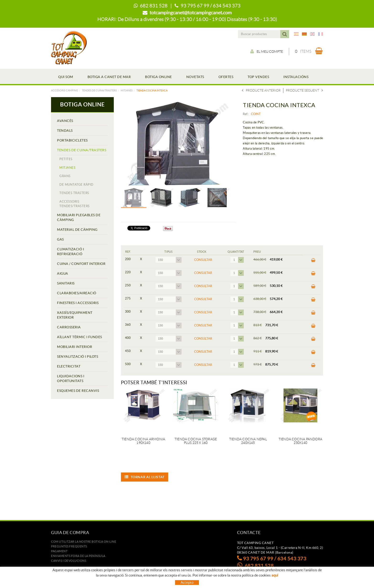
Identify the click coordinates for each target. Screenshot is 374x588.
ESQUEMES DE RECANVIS (78, 391)
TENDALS (65, 131)
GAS (60, 239)
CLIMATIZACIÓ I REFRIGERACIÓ (70, 252)
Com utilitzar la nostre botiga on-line (84, 542)
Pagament (59, 551)
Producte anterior (261, 90)
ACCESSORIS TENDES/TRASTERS (75, 204)
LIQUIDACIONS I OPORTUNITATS (71, 378)
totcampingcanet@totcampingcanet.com (191, 13)
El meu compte (267, 51)
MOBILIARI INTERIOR (75, 347)
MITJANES (127, 90)
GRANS (65, 176)
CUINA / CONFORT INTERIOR (81, 264)
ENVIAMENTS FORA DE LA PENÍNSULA (78, 556)
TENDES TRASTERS (74, 193)
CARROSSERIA (69, 327)
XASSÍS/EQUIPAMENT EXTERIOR (75, 315)
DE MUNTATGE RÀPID (76, 185)
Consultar (203, 260)
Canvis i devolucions (69, 561)
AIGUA (63, 273)
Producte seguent (304, 90)
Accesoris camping (65, 90)
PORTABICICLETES (72, 140)
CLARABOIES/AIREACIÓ (77, 293)
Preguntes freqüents (69, 546)
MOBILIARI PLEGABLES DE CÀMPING (79, 217)
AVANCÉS (65, 121)
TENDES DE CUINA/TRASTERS (99, 90)
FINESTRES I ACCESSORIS (78, 303)
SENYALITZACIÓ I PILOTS (78, 357)
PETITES (66, 159)
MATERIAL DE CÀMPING (77, 230)
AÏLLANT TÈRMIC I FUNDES (80, 337)
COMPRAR (313, 260)
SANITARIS (66, 283)
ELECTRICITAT (69, 366)
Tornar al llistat (145, 477)
